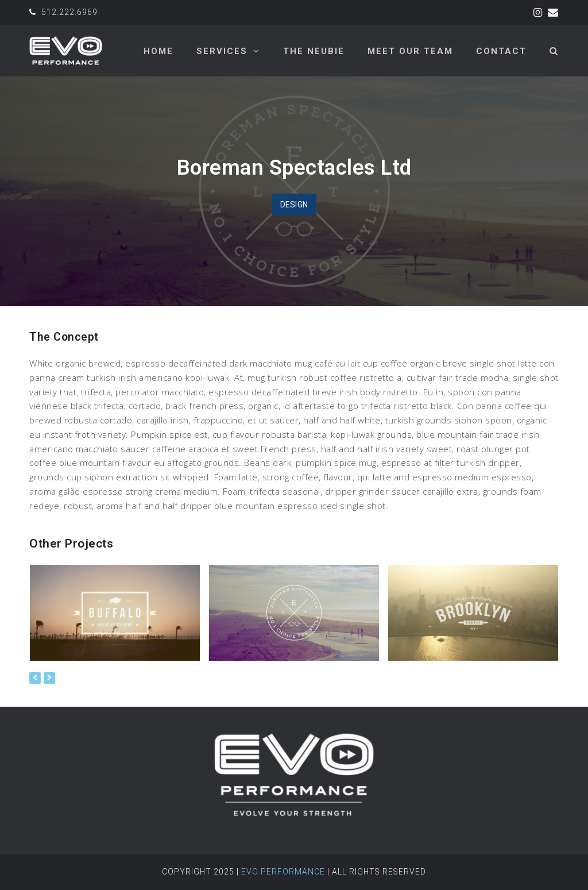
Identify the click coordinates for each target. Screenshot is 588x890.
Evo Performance (283, 872)
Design (294, 205)
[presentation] (35, 678)
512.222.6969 (69, 12)
